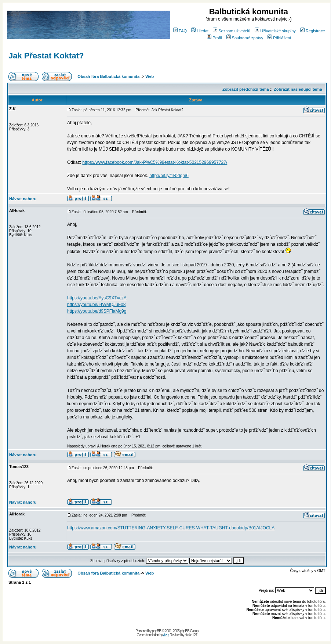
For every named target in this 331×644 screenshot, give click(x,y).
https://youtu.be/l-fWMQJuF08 (96, 305)
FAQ (180, 31)
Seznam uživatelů (232, 31)
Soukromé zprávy (245, 38)
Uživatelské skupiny (275, 31)
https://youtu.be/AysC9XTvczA (97, 298)
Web (150, 76)
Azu (165, 635)
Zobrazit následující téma (298, 89)
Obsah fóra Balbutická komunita (108, 76)
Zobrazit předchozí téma (246, 89)
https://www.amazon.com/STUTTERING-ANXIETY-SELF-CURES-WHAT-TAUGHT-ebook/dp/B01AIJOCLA (171, 528)
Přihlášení (279, 38)
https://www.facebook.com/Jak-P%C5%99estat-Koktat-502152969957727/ (155, 162)
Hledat (200, 31)
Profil (214, 38)
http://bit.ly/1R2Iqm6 (169, 176)
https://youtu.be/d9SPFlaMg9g (97, 311)
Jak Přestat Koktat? (46, 56)
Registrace (313, 31)
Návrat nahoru (23, 199)
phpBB (157, 631)
